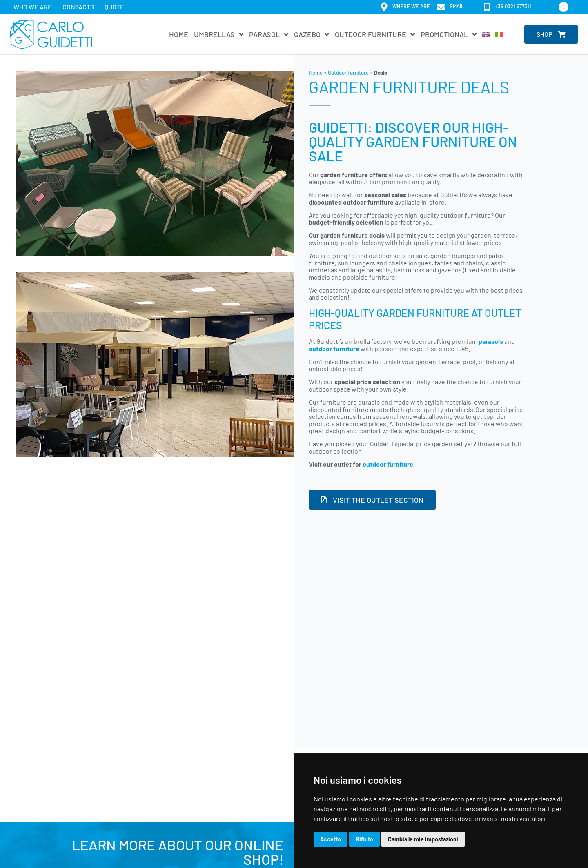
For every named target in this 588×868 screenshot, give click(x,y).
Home (179, 34)
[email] (441, 7)
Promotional (449, 34)
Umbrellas (219, 34)
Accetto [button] (331, 839)
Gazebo (312, 34)
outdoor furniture (388, 464)
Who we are (33, 7)
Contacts (78, 7)
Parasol (269, 34)
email (457, 6)
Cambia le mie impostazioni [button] (423, 839)
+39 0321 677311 (513, 6)
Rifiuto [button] (364, 839)
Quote (114, 7)
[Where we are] (384, 7)
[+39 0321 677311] (487, 7)
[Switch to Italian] (499, 34)
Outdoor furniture (375, 34)
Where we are (411, 6)
